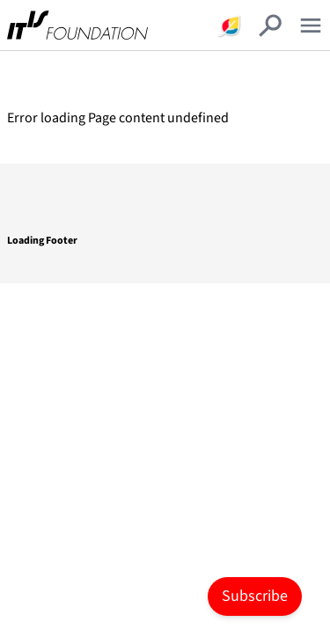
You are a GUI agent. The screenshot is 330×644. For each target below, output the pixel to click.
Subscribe (255, 596)
